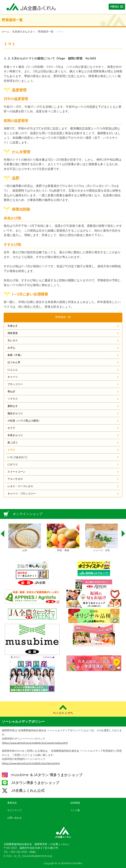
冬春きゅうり (15, 435)
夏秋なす (13, 406)
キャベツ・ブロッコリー (22, 494)
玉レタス (13, 340)
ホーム (6, 32)
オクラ (11, 428)
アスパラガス (15, 479)
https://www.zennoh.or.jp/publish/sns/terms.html (31, 763)
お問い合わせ (14, 818)
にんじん (13, 370)
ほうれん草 (14, 362)
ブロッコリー (15, 384)
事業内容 (12, 803)
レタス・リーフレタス (20, 486)
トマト (11, 450)
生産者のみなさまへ (24, 32)
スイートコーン (16, 472)
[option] (25, 538)
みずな (11, 348)
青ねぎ (11, 391)
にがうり (13, 464)
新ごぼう (13, 442)
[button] (117, 7)
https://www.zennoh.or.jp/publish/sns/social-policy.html (35, 743)
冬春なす (13, 326)
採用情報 (75, 803)
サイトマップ (14, 810)
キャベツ (13, 377)
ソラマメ (13, 399)
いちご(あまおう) (17, 457)
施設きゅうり (15, 413)
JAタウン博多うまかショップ (35, 783)
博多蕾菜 (13, 333)
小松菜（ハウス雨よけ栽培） (24, 421)
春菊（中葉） (15, 355)
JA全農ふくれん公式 (28, 790)
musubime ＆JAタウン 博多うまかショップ (47, 775)
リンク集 (75, 810)
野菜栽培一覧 (46, 32)
